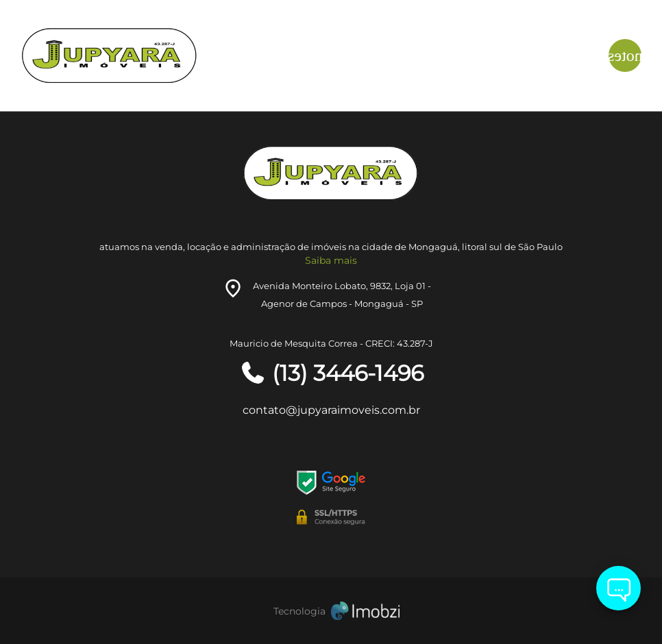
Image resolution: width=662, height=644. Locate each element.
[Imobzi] (331, 611)
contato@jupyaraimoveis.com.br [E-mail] (331, 410)
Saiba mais (331, 260)
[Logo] (124, 55)
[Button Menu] (625, 55)
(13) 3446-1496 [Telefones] (331, 373)
